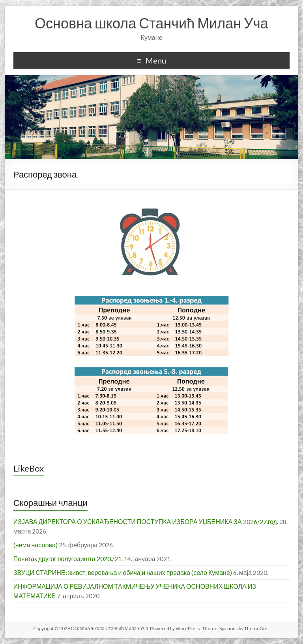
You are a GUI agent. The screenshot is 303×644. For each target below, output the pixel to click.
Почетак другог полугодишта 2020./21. (68, 559)
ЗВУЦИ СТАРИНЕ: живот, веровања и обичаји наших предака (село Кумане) (123, 572)
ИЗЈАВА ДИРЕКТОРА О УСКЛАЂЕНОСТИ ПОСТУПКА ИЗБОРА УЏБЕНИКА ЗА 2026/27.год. (146, 521)
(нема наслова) (36, 545)
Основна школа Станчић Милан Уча (151, 23)
